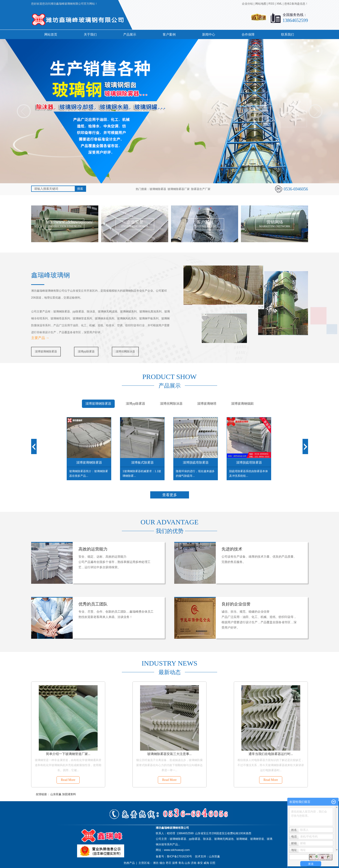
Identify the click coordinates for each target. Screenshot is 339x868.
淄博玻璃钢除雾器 (46, 351)
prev (24, 111)
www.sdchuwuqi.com (177, 850)
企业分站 (247, 4)
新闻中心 (209, 34)
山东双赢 (56, 794)
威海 (206, 863)
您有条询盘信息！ (296, 4)
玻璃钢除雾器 (158, 189)
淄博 (175, 863)
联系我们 (288, 34)
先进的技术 (232, 549)
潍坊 (156, 863)
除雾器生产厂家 (201, 189)
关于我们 (90, 34)
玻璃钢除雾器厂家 (179, 189)
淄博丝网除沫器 (125, 351)
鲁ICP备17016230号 (179, 856)
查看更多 (170, 495)
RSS (271, 4)
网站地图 (261, 4)
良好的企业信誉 (236, 604)
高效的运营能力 (93, 549)
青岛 (181, 863)
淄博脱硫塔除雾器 (196, 462)
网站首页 (51, 34)
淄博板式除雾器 (142, 462)
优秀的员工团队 (93, 604)
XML (279, 4)
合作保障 (248, 34)
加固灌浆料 (69, 794)
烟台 (162, 863)
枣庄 (168, 863)
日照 (213, 863)
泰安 (200, 863)
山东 (187, 863)
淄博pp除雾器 (86, 351)
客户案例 (169, 34)
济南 (194, 863)
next (315, 111)
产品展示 (130, 34)
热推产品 (129, 863)
